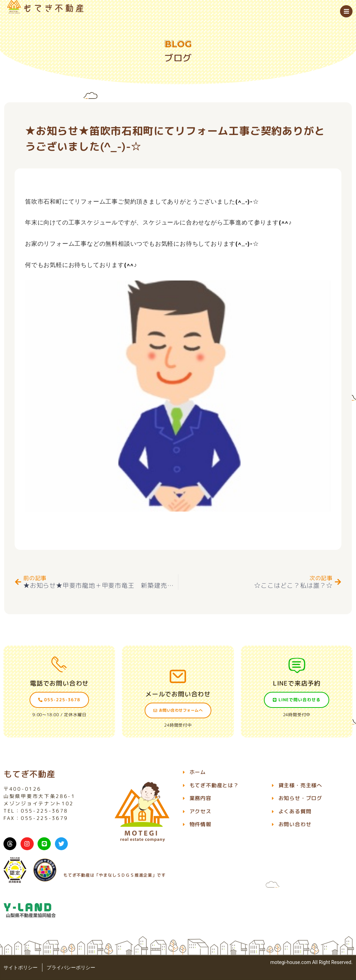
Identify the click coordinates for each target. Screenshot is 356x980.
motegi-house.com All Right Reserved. (311, 962)
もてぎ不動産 (29, 774)
